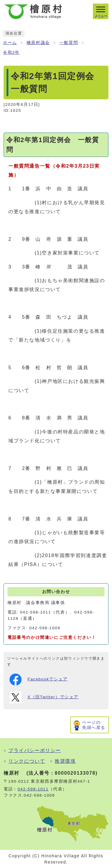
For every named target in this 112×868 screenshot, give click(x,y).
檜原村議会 (38, 43)
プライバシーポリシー (35, 750)
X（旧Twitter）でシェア (44, 697)
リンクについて (27, 761)
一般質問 (69, 43)
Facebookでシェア (39, 680)
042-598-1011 (33, 789)
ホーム (10, 43)
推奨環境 (65, 761)
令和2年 (11, 52)
